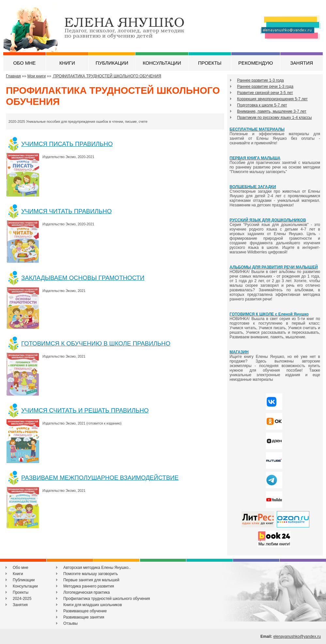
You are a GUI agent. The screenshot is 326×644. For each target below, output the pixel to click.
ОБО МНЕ (24, 63)
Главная (13, 76)
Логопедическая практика (87, 592)
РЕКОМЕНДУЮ (256, 63)
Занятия (20, 605)
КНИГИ (67, 63)
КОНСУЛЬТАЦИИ (162, 63)
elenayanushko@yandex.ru (297, 636)
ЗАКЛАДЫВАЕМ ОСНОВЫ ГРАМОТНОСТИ (83, 278)
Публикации (24, 580)
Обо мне (21, 568)
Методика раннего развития (89, 586)
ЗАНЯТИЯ (302, 63)
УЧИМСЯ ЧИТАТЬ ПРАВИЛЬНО (66, 211)
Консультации (25, 586)
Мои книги (37, 76)
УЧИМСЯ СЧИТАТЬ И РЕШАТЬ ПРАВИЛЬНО (85, 410)
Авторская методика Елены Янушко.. (97, 568)
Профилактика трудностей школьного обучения (107, 599)
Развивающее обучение (85, 611)
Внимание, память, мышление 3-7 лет (272, 111)
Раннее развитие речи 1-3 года (265, 87)
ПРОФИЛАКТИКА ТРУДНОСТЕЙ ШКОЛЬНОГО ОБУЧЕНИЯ (107, 76)
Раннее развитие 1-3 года (261, 80)
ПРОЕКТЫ (210, 63)
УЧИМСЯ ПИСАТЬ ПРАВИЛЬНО (67, 144)
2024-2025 (22, 599)
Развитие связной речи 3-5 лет (265, 93)
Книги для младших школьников (93, 605)
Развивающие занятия (84, 617)
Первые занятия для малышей (91, 580)
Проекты (21, 592)
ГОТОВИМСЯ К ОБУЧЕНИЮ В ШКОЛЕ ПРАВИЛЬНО (96, 343)
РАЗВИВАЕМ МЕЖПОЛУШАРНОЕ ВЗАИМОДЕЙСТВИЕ (100, 478)
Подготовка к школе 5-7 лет (262, 105)
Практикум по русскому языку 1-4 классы (275, 118)
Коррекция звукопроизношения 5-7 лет (272, 99)
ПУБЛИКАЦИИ (112, 63)
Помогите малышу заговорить (91, 574)
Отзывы (70, 623)
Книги (18, 574)
